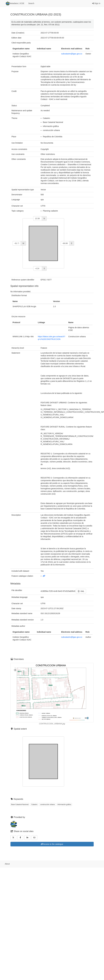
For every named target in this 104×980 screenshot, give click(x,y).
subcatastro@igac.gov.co (72, 54)
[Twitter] (13, 838)
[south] (38, 268)
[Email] (34, 838)
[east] (65, 243)
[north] (38, 218)
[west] (17, 243)
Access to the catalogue (52, 844)
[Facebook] (20, 838)
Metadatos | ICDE (15, 3)
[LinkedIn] (27, 838)
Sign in (96, 3)
